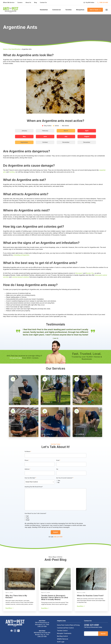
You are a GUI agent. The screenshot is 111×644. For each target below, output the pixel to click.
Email (58, 462)
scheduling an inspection (21, 256)
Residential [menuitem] (44, 10)
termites (12, 173)
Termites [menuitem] (68, 10)
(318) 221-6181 (58, 539)
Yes (58, 482)
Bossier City (90, 274)
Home (5, 50)
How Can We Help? (30, 480)
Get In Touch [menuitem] (95, 10)
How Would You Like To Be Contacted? (35, 515)
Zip (57, 471)
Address (27, 471)
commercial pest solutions (20, 278)
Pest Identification (14, 50)
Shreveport (79, 274)
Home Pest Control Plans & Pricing (68, 628)
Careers (20, 2)
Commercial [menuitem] (56, 10)
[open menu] (106, 10)
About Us (28, 2)
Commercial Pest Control (65, 631)
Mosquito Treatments (64, 636)
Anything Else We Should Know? (34, 489)
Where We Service (9, 2)
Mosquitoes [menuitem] (80, 10)
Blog (35, 2)
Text (27, 520)
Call (27, 518)
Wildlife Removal (63, 642)
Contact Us (43, 2)
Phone (27, 462)
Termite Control (62, 633)
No (58, 484)
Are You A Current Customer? (65, 480)
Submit (56, 534)
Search (103, 636)
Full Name (28, 453)
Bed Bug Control (62, 639)
